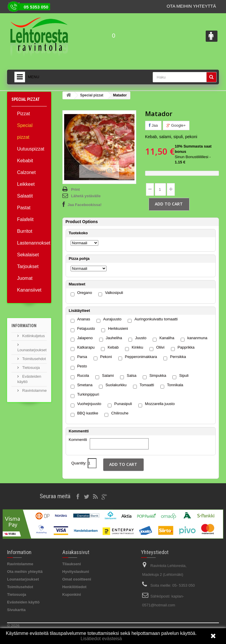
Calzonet (26, 172)
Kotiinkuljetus (33, 336)
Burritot (25, 231)
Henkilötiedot (74, 587)
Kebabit (25, 161)
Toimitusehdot (34, 359)
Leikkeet (26, 184)
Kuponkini (72, 594)
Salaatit (25, 196)
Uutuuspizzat (31, 149)
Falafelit (25, 219)
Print (76, 189)
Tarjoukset (28, 266)
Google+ (176, 125)
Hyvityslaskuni (76, 572)
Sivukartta (16, 610)
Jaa (153, 125)
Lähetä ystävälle (86, 196)
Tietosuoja (30, 368)
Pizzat (24, 114)
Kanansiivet (29, 290)
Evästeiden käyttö (23, 602)
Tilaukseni (72, 564)
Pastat (24, 208)
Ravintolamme (34, 390)
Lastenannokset (32, 243)
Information (24, 326)
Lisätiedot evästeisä (101, 639)
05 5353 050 (36, 7)
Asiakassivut (76, 552)
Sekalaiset (28, 255)
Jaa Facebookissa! (85, 205)
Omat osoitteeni (77, 579)
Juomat (25, 278)
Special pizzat (25, 131)
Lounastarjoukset (23, 579)
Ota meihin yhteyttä (191, 6)
